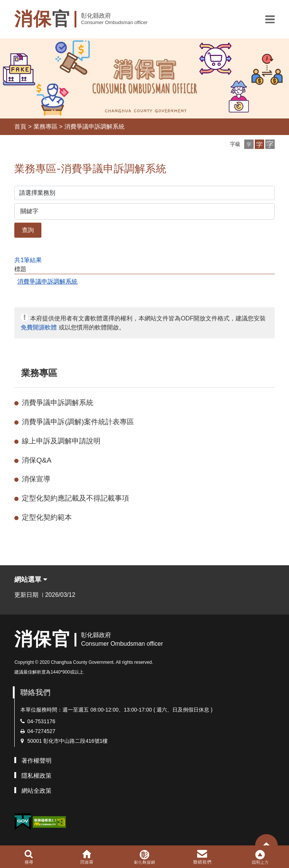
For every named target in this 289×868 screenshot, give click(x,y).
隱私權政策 (37, 776)
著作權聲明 (37, 761)
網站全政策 (37, 791)
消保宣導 (36, 479)
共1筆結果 (28, 260)
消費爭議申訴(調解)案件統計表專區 (78, 422)
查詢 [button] (28, 230)
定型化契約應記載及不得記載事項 (75, 498)
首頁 (20, 127)
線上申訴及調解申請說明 (61, 441)
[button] (270, 19)
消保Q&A (37, 460)
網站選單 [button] (31, 580)
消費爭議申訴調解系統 (94, 127)
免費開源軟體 (39, 327)
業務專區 (46, 127)
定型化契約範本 (47, 517)
